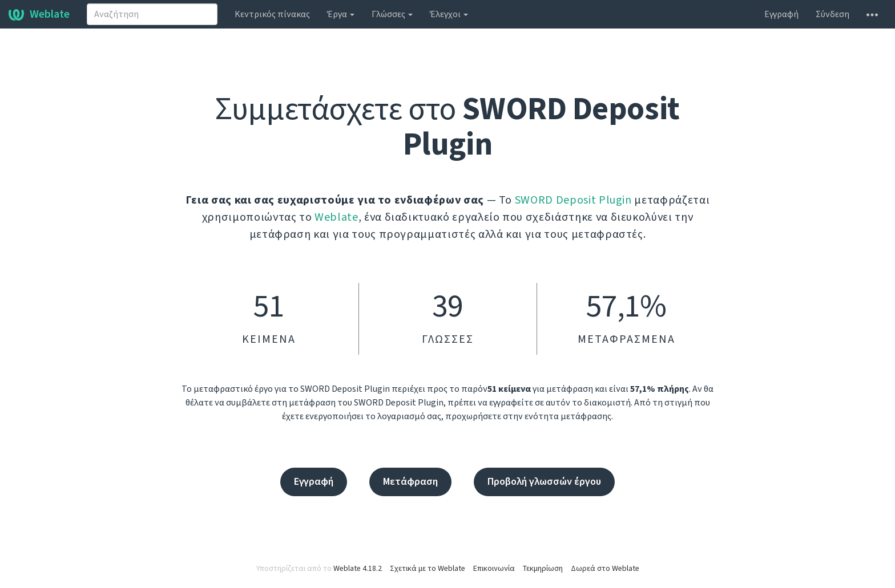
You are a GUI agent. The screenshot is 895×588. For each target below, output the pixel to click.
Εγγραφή (781, 14)
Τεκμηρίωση (543, 569)
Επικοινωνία (494, 569)
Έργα (341, 14)
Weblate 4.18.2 (358, 569)
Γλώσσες (392, 14)
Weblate (39, 14)
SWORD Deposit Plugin (573, 200)
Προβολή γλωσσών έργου (544, 482)
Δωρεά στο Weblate (605, 569)
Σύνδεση (832, 14)
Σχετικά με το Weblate (428, 569)
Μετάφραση (410, 482)
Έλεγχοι (449, 14)
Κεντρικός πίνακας (272, 14)
